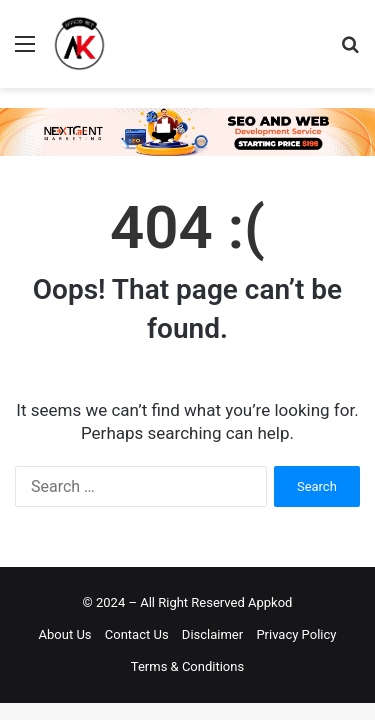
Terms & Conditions (187, 666)
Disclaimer (212, 634)
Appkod (270, 602)
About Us (65, 634)
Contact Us (137, 634)
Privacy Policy (296, 634)
